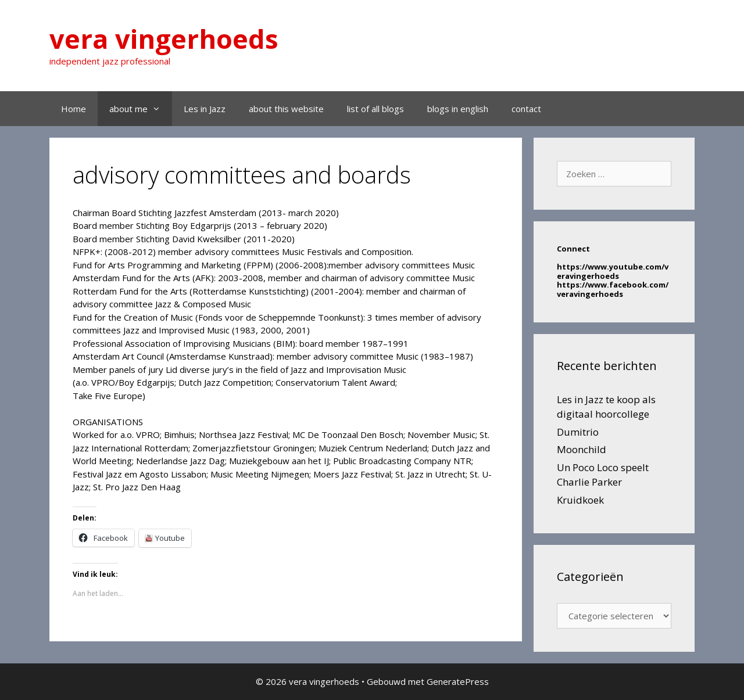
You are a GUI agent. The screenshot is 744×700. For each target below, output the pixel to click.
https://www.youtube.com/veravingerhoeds (613, 271)
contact (526, 109)
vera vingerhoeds (164, 39)
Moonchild (582, 449)
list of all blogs (375, 109)
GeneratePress (458, 681)
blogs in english (458, 109)
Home (74, 109)
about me (141, 109)
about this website (286, 109)
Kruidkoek (580, 500)
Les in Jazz (205, 109)
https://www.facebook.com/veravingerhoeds (613, 289)
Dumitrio (578, 432)
